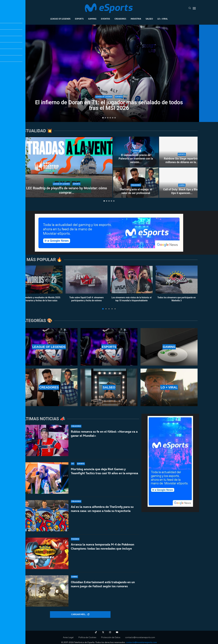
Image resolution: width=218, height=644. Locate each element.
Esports (79, 19)
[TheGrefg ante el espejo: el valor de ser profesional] (136, 183)
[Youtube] (117, 632)
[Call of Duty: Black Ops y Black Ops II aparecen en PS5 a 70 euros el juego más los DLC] (182, 183)
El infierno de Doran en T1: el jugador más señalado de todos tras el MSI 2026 (109, 105)
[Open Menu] (194, 8)
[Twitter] (103, 632)
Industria (136, 19)
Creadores (120, 19)
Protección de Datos (111, 637)
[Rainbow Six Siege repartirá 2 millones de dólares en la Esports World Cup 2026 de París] (182, 152)
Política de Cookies (87, 637)
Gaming (92, 19)
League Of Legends (60, 19)
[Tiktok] (96, 632)
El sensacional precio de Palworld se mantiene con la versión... (136, 159)
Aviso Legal (68, 637)
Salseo (149, 19)
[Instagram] (110, 632)
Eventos (105, 19)
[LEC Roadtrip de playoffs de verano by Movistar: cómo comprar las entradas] (67, 167)
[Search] (190, 8)
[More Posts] (80, 614)
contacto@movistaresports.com (140, 637)
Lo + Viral (163, 19)
